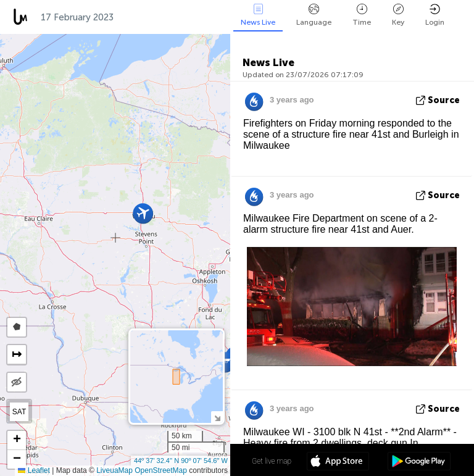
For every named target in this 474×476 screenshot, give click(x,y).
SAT (19, 412)
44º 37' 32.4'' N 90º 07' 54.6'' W (181, 461)
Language (314, 15)
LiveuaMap (114, 470)
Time (362, 15)
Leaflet (34, 470)
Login (435, 15)
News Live (258, 15)
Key (398, 15)
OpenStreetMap (161, 470)
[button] (225, 362)
